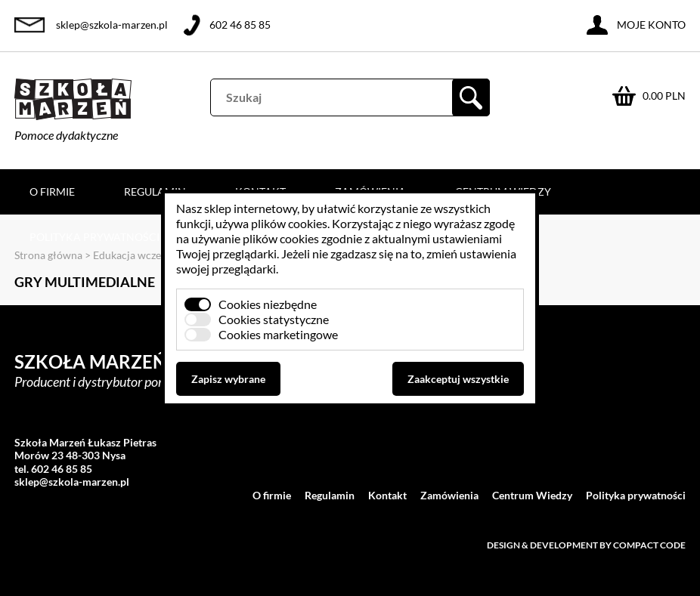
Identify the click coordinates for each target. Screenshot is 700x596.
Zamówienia (449, 495)
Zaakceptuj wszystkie (458, 379)
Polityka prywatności (94, 237)
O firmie (52, 191)
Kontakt (387, 495)
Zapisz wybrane (228, 379)
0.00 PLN (664, 96)
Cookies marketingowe (278, 334)
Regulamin (155, 191)
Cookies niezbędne (268, 304)
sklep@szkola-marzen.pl (112, 25)
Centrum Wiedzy (532, 495)
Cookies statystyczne (274, 319)
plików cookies (289, 223)
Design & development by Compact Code (586, 545)
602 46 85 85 (240, 25)
